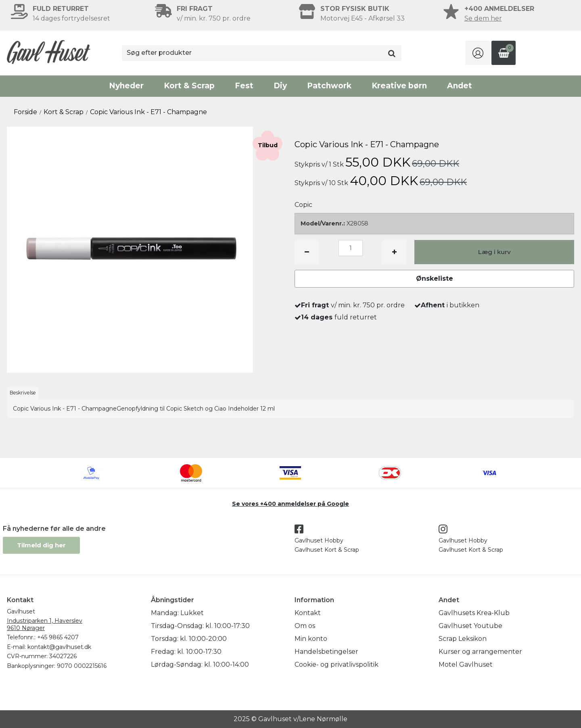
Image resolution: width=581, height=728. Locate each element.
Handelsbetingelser (326, 652)
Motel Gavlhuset (466, 664)
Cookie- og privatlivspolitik (336, 664)
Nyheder (126, 86)
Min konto (311, 639)
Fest (244, 86)
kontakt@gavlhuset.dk (59, 647)
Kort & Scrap (189, 86)
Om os (305, 626)
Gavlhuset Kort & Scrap (327, 550)
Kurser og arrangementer (480, 652)
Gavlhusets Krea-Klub (474, 613)
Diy (280, 86)
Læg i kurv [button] (494, 252)
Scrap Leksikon (463, 639)
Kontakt (308, 613)
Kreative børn (399, 86)
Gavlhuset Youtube (470, 626)
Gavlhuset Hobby (319, 540)
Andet (460, 86)
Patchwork (329, 86)
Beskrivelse (23, 393)
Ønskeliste (435, 278)
